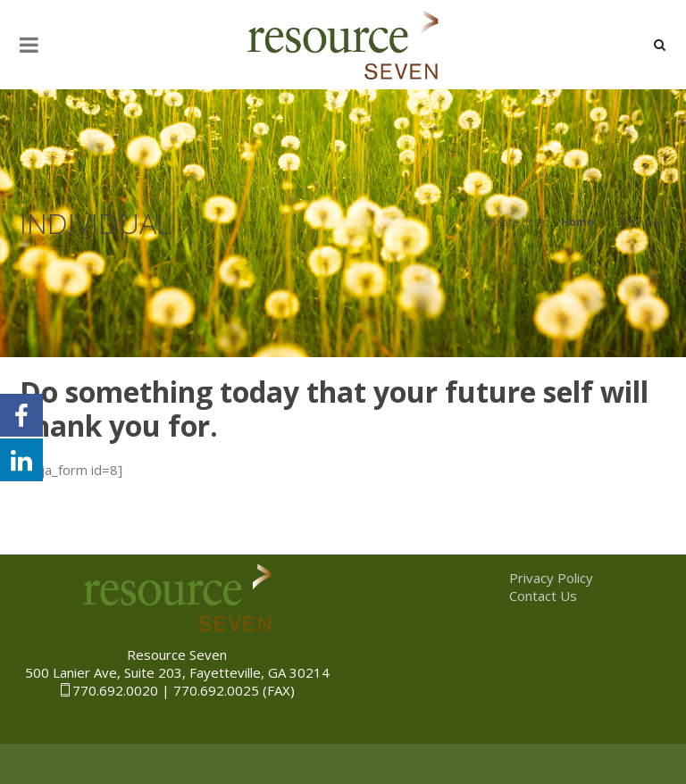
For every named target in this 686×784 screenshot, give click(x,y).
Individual (642, 222)
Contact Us (543, 596)
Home (577, 222)
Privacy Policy (551, 578)
